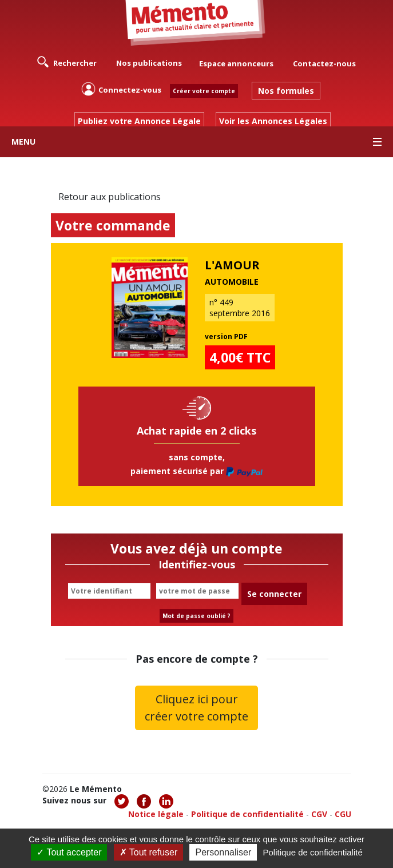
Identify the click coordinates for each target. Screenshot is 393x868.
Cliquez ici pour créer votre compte (196, 708)
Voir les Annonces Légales (273, 121)
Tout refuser (149, 852)
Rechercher (67, 62)
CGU (343, 814)
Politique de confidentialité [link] (312, 852)
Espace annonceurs (236, 63)
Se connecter (274, 594)
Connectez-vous (121, 89)
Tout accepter (69, 852)
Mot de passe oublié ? (196, 616)
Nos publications (149, 63)
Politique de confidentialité (247, 814)
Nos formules (286, 91)
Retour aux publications (110, 197)
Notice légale (156, 814)
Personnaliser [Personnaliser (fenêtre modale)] (223, 852)
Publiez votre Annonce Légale (139, 121)
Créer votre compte (204, 91)
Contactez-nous (324, 63)
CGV (319, 814)
